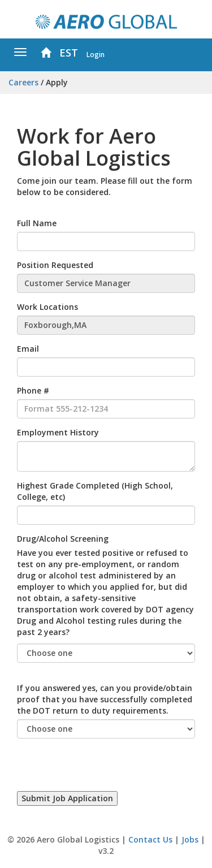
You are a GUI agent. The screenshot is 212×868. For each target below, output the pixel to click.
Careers (23, 82)
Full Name (37, 223)
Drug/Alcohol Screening (63, 539)
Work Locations (47, 307)
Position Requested (55, 265)
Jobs (190, 839)
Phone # (33, 390)
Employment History (58, 432)
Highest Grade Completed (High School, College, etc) (95, 491)
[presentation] (103, 769)
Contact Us (150, 839)
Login (96, 54)
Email (28, 349)
